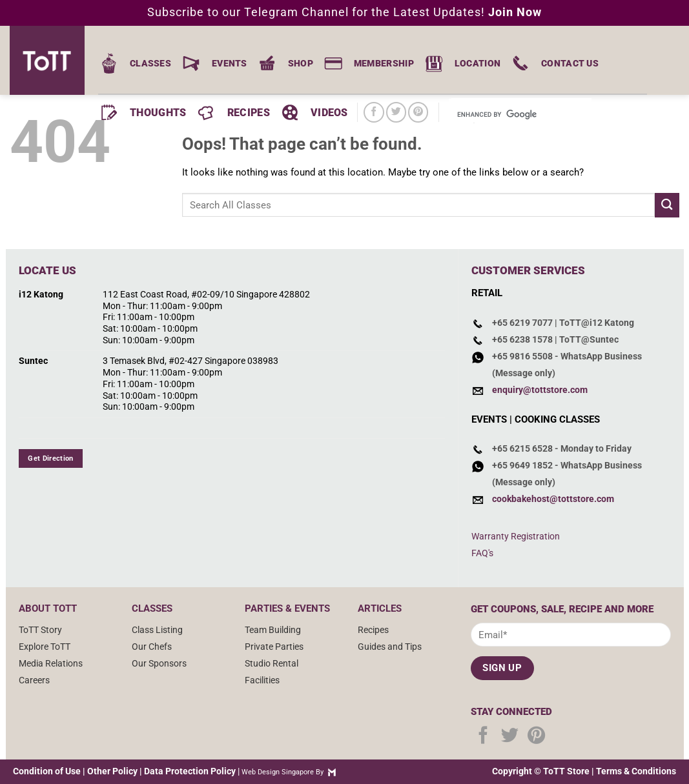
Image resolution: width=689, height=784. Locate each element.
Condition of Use (47, 771)
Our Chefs (152, 647)
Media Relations (51, 663)
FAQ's (482, 553)
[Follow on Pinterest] (418, 112)
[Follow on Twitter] (396, 112)
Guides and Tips (390, 647)
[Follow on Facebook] (374, 112)
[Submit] (667, 205)
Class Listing (157, 630)
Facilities (262, 680)
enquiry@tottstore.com (540, 390)
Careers (34, 680)
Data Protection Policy (190, 771)
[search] (504, 115)
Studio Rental (272, 663)
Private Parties (274, 647)
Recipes (373, 630)
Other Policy (112, 771)
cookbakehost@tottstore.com (553, 499)
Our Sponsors (159, 663)
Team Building (273, 630)
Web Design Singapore (278, 772)
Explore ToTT (45, 647)
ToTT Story (40, 630)
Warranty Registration (516, 536)
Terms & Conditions (636, 771)
